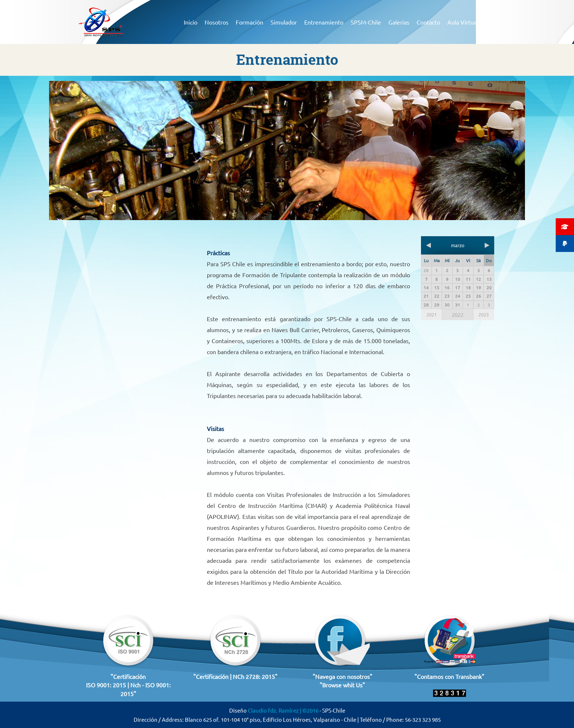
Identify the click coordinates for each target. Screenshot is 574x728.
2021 (432, 314)
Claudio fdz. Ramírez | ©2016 (284, 710)
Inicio (191, 22)
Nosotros (217, 22)
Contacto (428, 22)
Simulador (284, 22)
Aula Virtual (463, 22)
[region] (287, 151)
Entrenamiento (324, 22)
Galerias (399, 22)
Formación (249, 22)
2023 (484, 314)
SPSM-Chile (366, 22)
